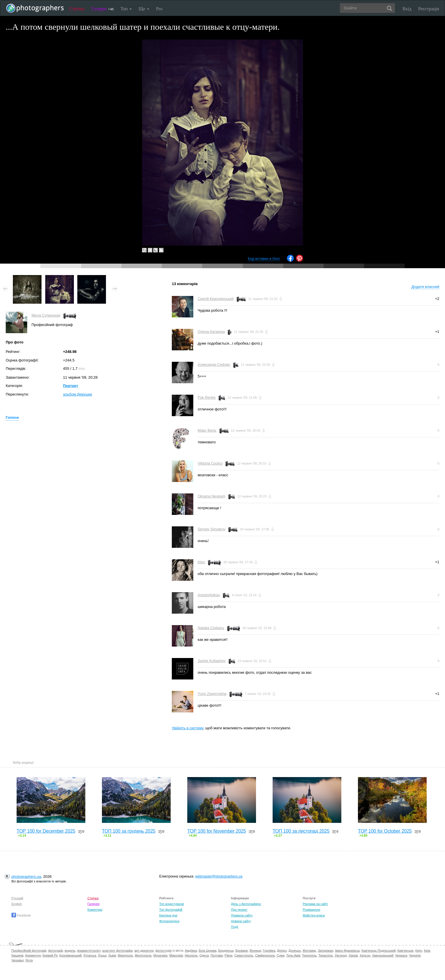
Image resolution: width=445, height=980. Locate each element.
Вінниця (255, 951)
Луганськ (90, 955)
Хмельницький (383, 955)
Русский (17, 898)
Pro (159, 9)
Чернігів (415, 955)
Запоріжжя (326, 951)
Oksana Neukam (211, 496)
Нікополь (191, 955)
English (17, 904)
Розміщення (311, 910)
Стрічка (77, 9)
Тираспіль (326, 955)
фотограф (55, 951)
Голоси (12, 417)
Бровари (242, 951)
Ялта (29, 960)
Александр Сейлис (214, 364)
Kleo (201, 562)
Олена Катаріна (211, 332)
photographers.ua (26, 877)
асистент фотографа (117, 951)
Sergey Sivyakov (211, 529)
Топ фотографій (171, 910)
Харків (353, 955)
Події (235, 927)
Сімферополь (265, 955)
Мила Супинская (46, 315)
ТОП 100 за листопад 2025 (301, 831)
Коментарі (95, 910)
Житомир (309, 951)
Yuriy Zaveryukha (212, 694)
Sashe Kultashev (212, 661)
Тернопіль (309, 955)
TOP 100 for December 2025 (46, 831)
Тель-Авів (293, 955)
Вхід (407, 9)
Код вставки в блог (264, 259)
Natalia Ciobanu (211, 628)
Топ (126, 9)
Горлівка (269, 951)
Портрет (71, 386)
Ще (144, 9)
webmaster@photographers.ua (219, 876)
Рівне (229, 955)
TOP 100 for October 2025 (385, 831)
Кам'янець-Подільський (378, 951)
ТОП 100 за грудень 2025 (129, 831)
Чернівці (18, 960)
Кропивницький (70, 955)
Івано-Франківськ (347, 951)
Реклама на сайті (315, 904)
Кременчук (33, 955)
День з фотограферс (246, 904)
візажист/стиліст (89, 951)
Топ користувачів (172, 904)
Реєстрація (429, 9)
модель (70, 951)
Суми (280, 955)
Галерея (103, 9)
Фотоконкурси (169, 921)
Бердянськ (226, 951)
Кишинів (17, 955)
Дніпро (282, 951)
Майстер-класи (314, 915)
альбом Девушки (77, 394)
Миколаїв (176, 955)
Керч (419, 951)
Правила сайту (242, 915)
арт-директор (144, 951)
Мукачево (161, 955)
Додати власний (425, 287)
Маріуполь (125, 955)
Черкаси (401, 955)
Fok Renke (207, 397)
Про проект (239, 910)
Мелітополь (143, 955)
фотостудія (164, 951)
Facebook (21, 915)
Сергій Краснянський (216, 299)
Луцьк (102, 955)
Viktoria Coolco (210, 463)
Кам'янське (406, 951)
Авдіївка (191, 951)
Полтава (217, 955)
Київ (427, 951)
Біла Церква (208, 951)
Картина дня (168, 915)
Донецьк (295, 951)
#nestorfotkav (209, 595)
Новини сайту (241, 921)
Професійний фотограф (29, 951)
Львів (112, 955)
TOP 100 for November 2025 (217, 831)
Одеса (204, 955)
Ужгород (341, 955)
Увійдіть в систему (188, 728)
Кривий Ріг (50, 955)
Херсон (365, 955)
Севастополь (244, 955)
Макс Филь (207, 430)
